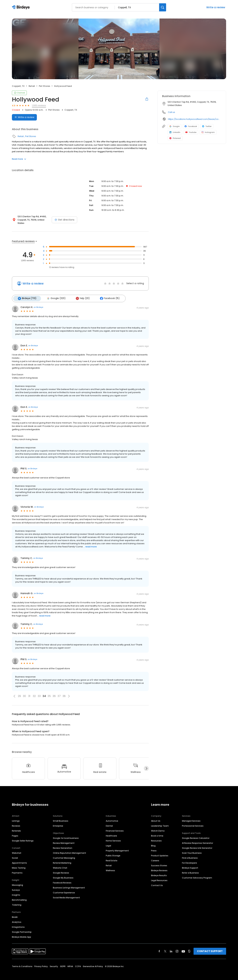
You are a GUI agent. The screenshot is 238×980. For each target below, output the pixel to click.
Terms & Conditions (22, 963)
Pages (15, 832)
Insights (16, 891)
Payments (17, 869)
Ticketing (17, 901)
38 (64, 692)
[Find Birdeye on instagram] (177, 947)
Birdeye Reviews (159, 867)
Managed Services (191, 817)
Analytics (17, 918)
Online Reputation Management (69, 849)
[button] (14, 692)
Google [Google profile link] (174, 126)
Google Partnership (22, 928)
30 (24, 692)
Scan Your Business (192, 849)
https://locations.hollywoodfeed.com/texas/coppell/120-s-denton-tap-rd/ (195, 119)
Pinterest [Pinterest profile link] (175, 138)
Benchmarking (19, 896)
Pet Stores (44, 86)
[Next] (146, 765)
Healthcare (111, 832)
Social (15, 854)
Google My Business (63, 874)
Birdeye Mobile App (21, 933)
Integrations (18, 923)
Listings (16, 817)
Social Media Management (66, 894)
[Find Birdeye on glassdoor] (189, 947)
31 (29, 692)
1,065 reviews (39, 105)
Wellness (110, 867)
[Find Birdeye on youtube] (183, 947)
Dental (109, 822)
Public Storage (113, 852)
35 (49, 692)
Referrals (16, 827)
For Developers (189, 859)
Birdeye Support (190, 864)
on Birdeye (38, 304)
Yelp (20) (81, 295)
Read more (19, 159)
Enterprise (58, 822)
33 (39, 692)
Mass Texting (19, 864)
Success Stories (159, 862)
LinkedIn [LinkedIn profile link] (175, 132)
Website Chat (60, 864)
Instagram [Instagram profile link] (208, 132)
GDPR (63, 963)
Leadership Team (160, 822)
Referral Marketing (62, 859)
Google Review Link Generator (197, 844)
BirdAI (15, 913)
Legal (108, 842)
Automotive (112, 817)
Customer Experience (64, 889)
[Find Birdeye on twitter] (165, 947)
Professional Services (193, 822)
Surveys (16, 886)
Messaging (17, 881)
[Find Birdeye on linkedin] (171, 947)
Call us (171, 112)
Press (154, 847)
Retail (32, 86)
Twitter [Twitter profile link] (207, 126)
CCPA (78, 963)
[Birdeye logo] (21, 7)
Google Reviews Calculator (196, 834)
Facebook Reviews (62, 879)
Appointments (19, 859)
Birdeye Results (159, 872)
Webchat (17, 849)
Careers (155, 857)
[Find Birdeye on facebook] (159, 947)
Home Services (113, 837)
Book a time (157, 832)
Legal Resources (159, 877)
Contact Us (157, 882)
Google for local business (66, 834)
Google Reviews (61, 869)
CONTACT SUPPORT (210, 947)
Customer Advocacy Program (197, 874)
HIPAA (70, 963)
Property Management (117, 847)
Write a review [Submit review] (24, 117)
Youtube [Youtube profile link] (191, 132)
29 (19, 692)
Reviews (16, 822)
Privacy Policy (41, 963)
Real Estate (112, 857)
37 (59, 692)
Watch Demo (158, 827)
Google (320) (55, 295)
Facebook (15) (107, 295)
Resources (156, 837)
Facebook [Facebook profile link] (191, 126)
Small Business (61, 817)
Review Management (64, 839)
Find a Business (190, 854)
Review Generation (63, 844)
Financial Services (115, 827)
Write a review (216, 7)
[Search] (163, 7)
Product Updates (160, 852)
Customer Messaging (64, 854)
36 (54, 692)
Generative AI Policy (93, 963)
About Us (156, 817)
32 (34, 692)
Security (54, 963)
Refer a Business (190, 869)
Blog (153, 842)
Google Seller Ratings (23, 837)
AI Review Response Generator (198, 839)
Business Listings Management (69, 884)
